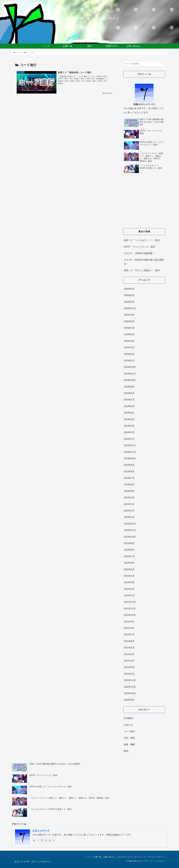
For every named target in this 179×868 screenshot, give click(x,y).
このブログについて (124, 857)
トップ (89, 857)
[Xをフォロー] (38, 840)
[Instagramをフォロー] (42, 840)
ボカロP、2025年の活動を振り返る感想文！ (144, 262)
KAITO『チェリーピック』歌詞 (139, 247)
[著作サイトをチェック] (34, 840)
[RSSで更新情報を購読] (54, 840)
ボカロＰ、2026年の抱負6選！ (139, 253)
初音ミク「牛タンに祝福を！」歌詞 (142, 270)
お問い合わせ (109, 857)
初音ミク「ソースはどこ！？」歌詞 (142, 240)
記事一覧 (97, 857)
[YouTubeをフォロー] (46, 840)
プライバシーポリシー (157, 857)
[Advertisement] (144, 204)
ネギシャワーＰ (41, 831)
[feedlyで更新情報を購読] (50, 840)
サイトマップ (140, 857)
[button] (162, 64)
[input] (144, 64)
